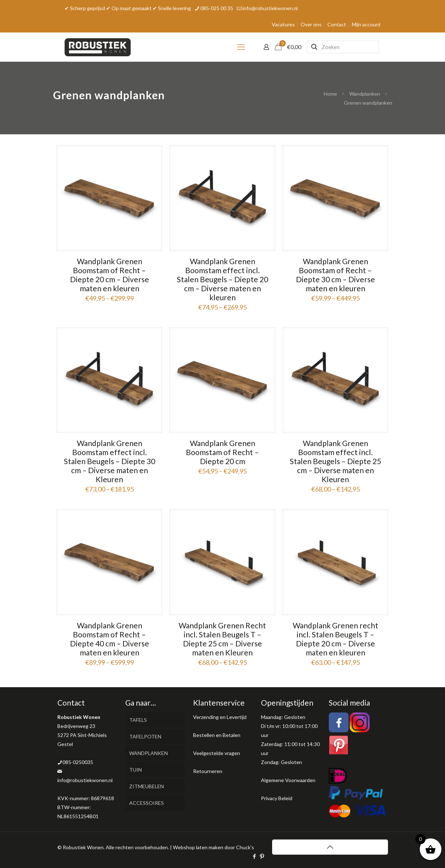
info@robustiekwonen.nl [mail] (270, 8)
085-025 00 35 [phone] (217, 8)
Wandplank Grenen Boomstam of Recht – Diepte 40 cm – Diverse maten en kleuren (110, 639)
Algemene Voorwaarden (288, 780)
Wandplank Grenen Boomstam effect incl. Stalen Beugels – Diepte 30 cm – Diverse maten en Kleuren (110, 461)
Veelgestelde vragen (217, 753)
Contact (337, 24)
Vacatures (283, 24)
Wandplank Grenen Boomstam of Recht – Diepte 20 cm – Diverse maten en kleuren (110, 275)
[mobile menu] (241, 47)
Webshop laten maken (198, 847)
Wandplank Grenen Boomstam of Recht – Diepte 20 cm (222, 452)
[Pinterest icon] (262, 856)
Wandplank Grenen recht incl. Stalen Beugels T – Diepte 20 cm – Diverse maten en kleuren (335, 639)
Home (330, 94)
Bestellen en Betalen (217, 735)
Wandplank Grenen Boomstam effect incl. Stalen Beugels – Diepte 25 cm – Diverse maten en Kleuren (335, 461)
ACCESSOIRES (147, 803)
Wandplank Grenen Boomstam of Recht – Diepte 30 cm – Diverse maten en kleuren (335, 275)
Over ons (311, 24)
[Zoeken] (343, 47)
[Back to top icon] (330, 847)
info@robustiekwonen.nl (85, 780)
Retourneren (208, 771)
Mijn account (366, 24)
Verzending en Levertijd (220, 717)
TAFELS (138, 720)
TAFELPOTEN (145, 736)
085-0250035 (78, 762)
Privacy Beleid (277, 798)
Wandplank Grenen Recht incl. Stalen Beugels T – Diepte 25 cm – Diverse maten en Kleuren (222, 639)
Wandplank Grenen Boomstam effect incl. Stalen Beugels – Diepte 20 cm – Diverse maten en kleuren (222, 279)
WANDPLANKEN (149, 753)
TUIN (136, 770)
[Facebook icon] (255, 856)
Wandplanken (365, 94)
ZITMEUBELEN (147, 786)
